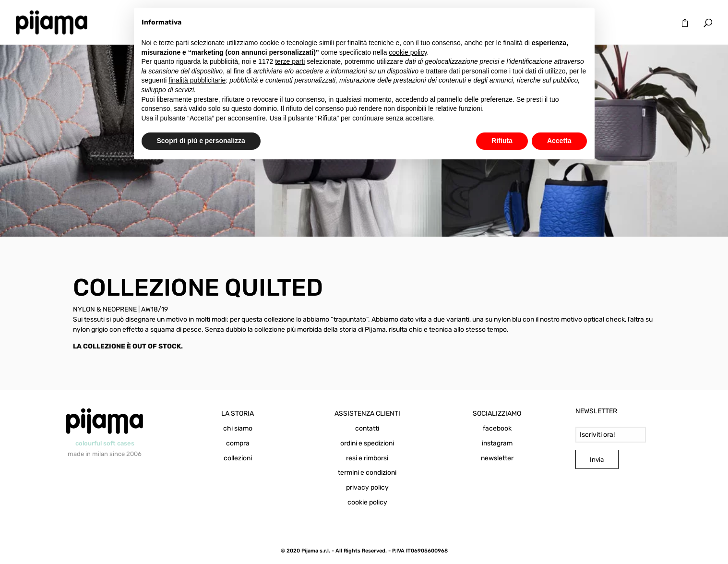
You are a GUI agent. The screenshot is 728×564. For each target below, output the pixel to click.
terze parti (290, 61)
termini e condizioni (367, 473)
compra (238, 443)
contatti (367, 428)
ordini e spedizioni (367, 443)
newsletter (497, 458)
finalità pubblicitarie (197, 80)
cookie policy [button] (408, 52)
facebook (497, 428)
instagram (497, 443)
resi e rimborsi (367, 458)
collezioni (238, 458)
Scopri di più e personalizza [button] (201, 141)
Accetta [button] (559, 141)
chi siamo (238, 428)
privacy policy (367, 487)
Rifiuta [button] (502, 141)
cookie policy (367, 502)
